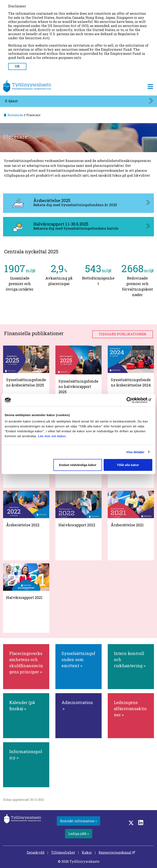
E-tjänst (11, 101)
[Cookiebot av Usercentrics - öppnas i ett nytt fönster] (134, 400)
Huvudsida (15, 115)
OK (17, 66)
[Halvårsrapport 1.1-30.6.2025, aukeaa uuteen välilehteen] (78, 227)
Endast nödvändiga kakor (78, 465)
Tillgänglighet (63, 852)
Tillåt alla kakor (128, 465)
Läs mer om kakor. (52, 436)
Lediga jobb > (79, 834)
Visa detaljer (135, 452)
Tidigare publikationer (123, 334)
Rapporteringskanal (115, 852)
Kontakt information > (78, 821)
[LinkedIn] (141, 823)
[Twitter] (131, 823)
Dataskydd (36, 852)
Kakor (87, 852)
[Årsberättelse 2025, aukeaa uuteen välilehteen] (78, 203)
